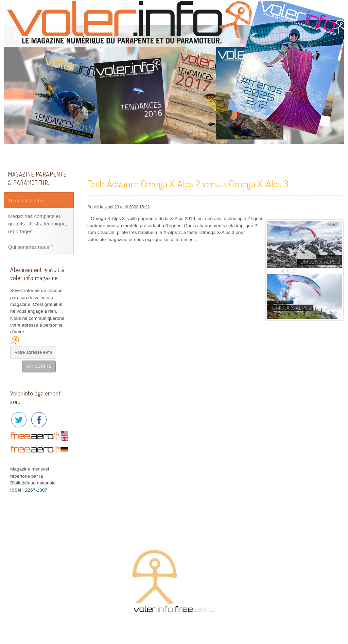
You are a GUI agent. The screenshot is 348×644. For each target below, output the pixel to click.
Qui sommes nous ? (31, 247)
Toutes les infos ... (29, 200)
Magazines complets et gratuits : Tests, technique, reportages (38, 224)
